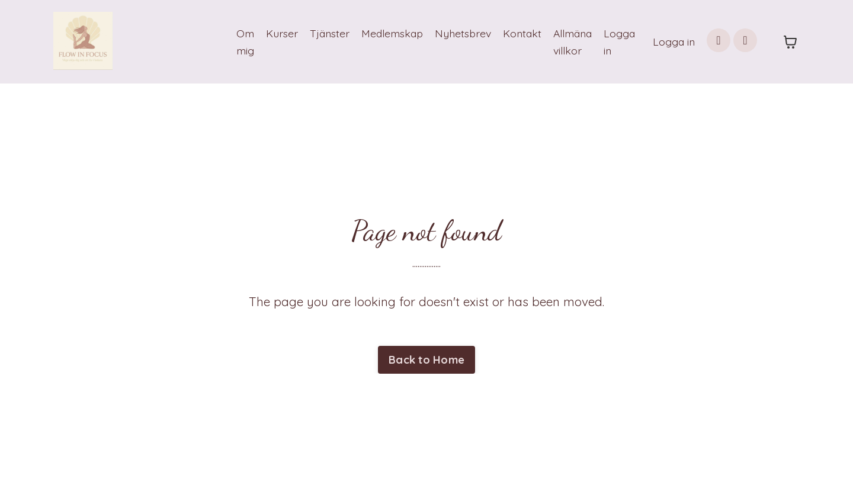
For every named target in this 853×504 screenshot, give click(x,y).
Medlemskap (384, 33)
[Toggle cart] (790, 42)
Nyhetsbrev (456, 33)
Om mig (234, 41)
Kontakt (517, 33)
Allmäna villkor (569, 41)
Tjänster (320, 33)
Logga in (618, 41)
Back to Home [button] (426, 360)
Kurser (271, 33)
